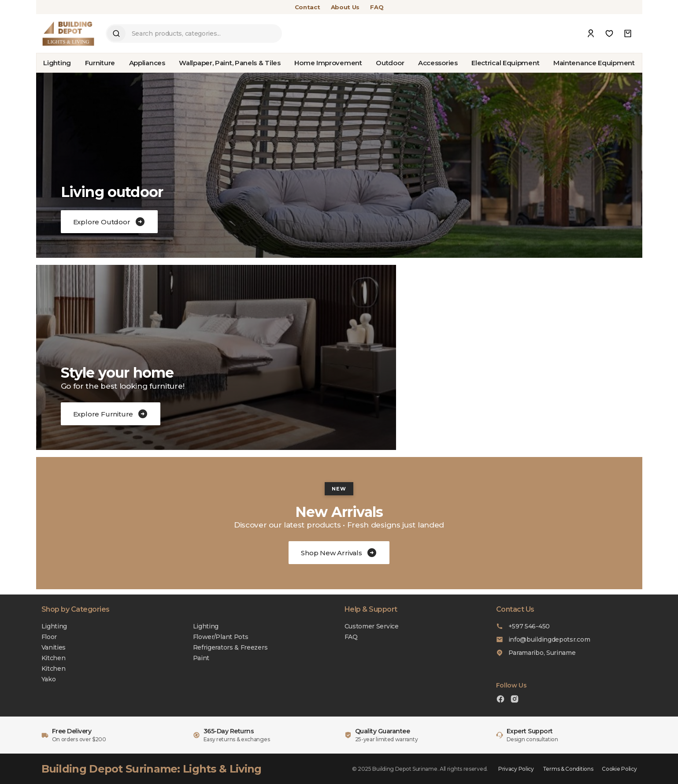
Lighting (57, 63)
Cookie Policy (619, 769)
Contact (308, 7)
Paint (201, 658)
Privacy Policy (516, 769)
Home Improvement (328, 63)
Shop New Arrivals (339, 553)
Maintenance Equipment (594, 63)
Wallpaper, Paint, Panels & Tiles (230, 63)
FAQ (377, 7)
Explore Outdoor (109, 222)
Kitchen (54, 658)
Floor (49, 637)
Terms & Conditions (568, 769)
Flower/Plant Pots (221, 637)
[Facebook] (500, 700)
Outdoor (390, 63)
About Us (345, 7)
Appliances (147, 63)
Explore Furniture (111, 414)
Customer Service (372, 626)
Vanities (54, 647)
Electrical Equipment (505, 63)
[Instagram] (515, 700)
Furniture (100, 63)
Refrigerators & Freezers (230, 647)
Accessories (438, 63)
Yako (49, 679)
